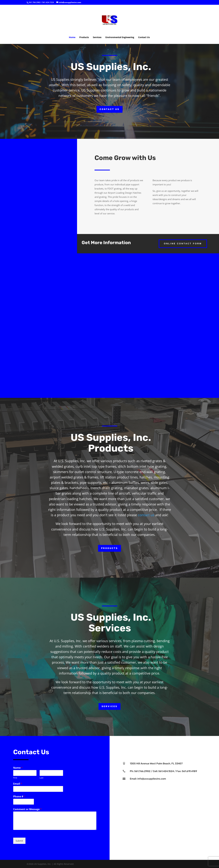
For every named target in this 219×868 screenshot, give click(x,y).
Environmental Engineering (120, 37)
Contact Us (144, 37)
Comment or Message (27, 809)
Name (18, 768)
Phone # (19, 797)
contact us (146, 515)
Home (72, 37)
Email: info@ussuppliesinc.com (148, 779)
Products (84, 37)
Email (18, 784)
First (15, 778)
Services (97, 37)
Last (42, 778)
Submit (19, 841)
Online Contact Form (183, 244)
